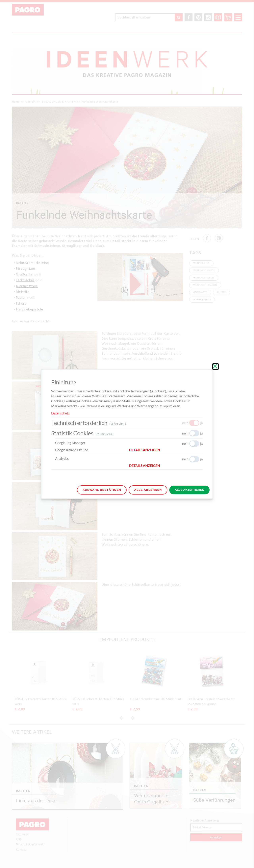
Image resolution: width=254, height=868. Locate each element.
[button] (166, 450)
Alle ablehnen (148, 490)
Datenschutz (60, 413)
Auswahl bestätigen (102, 490)
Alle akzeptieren (189, 490)
